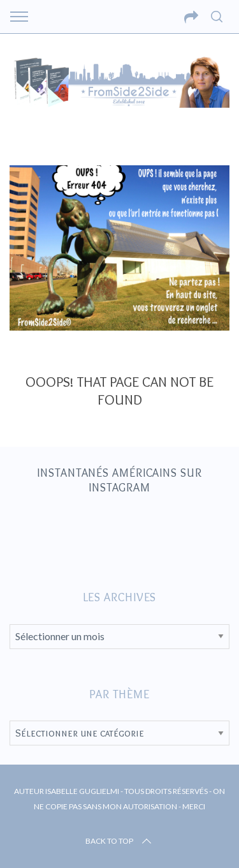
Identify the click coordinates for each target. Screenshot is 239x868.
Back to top (119, 841)
